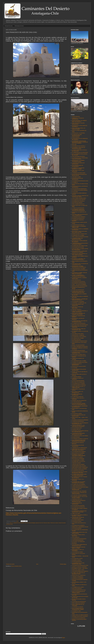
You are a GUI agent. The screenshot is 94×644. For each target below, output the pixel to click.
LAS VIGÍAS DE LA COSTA (77, 559)
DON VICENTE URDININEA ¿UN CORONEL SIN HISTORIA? (78, 314)
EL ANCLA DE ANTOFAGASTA (78, 290)
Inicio (37, 564)
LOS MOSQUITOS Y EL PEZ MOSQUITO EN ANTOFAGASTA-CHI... (80, 423)
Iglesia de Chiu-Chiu (39, 523)
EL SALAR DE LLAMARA (77, 414)
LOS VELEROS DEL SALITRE (78, 247)
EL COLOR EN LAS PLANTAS (78, 470)
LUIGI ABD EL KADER (76, 177)
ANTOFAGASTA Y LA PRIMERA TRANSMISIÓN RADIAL (78, 161)
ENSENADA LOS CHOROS (77, 457)
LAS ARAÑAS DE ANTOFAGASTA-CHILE (80, 181)
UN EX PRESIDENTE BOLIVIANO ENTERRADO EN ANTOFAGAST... (79, 441)
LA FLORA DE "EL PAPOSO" (78, 607)
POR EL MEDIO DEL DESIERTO (78, 603)
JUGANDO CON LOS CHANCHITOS (79, 401)
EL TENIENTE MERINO (77, 377)
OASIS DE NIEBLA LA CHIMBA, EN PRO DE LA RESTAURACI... (80, 249)
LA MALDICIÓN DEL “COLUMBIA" (79, 269)
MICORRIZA (74, 543)
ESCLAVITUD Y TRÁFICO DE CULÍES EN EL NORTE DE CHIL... (79, 232)
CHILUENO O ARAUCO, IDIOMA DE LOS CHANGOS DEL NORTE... (80, 196)
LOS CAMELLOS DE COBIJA (78, 334)
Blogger (63, 638)
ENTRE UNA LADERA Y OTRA (78, 570)
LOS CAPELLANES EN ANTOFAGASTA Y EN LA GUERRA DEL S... (80, 215)
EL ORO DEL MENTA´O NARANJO (79, 385)
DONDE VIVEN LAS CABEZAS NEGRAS (80, 615)
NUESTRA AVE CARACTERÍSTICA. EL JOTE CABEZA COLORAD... (80, 254)
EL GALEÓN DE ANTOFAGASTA (78, 507)
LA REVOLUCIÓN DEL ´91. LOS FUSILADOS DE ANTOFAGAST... (78, 426)
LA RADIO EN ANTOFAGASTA (78, 421)
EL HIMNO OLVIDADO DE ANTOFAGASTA (77, 395)
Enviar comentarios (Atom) (16, 566)
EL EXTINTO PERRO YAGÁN (78, 520)
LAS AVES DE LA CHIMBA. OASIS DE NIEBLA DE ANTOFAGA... (79, 273)
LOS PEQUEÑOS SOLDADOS (78, 301)
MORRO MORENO (76, 137)
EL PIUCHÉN (75, 368)
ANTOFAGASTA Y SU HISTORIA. (78, 133)
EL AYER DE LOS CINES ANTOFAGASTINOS (77, 135)
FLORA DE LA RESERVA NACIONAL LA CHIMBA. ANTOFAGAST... (80, 311)
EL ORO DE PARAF (76, 437)
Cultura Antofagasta (32, 523)
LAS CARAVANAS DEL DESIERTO (79, 452)
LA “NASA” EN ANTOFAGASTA (78, 208)
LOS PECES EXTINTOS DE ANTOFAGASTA (77, 179)
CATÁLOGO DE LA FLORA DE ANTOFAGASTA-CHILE (78, 518)
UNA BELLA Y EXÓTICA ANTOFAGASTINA (77, 489)
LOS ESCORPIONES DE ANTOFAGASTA (77, 504)
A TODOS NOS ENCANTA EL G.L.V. (79, 486)
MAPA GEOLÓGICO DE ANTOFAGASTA (80, 325)
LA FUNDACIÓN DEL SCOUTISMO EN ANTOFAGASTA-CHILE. (80, 321)
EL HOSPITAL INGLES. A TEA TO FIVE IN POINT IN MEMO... (80, 497)
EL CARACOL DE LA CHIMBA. (78, 338)
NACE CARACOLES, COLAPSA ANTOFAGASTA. (78, 124)
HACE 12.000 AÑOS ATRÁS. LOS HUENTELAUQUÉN (79, 129)
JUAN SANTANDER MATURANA (78, 156)
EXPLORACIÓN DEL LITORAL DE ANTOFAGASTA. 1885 (79, 329)
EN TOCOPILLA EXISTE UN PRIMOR (79, 469)
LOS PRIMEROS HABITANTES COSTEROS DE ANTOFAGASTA (78, 210)
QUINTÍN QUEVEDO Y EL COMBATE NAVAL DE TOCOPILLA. (79, 121)
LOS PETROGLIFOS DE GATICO (78, 282)
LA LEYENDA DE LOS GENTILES (79, 618)
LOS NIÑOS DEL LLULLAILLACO (78, 462)
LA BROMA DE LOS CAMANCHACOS (79, 448)
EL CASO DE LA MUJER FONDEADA (79, 495)
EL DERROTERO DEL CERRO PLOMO (80, 246)
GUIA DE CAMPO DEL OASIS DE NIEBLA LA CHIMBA (79, 548)
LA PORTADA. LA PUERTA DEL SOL (79, 303)
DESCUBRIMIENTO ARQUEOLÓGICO (80, 341)
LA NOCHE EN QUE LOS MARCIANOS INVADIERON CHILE (80, 352)
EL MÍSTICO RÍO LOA (76, 429)
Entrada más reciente (10, 564)
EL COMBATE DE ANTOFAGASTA (79, 323)
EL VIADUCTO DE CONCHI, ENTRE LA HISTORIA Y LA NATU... (80, 516)
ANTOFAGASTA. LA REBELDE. (78, 335)
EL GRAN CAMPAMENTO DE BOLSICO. (80, 347)
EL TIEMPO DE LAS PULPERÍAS (78, 484)
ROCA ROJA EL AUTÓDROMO (78, 459)
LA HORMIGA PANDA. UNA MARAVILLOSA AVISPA (77, 239)
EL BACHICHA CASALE (77, 521)
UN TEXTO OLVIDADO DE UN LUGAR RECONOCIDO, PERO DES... (80, 472)
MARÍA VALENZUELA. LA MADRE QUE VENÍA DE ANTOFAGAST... (80, 299)
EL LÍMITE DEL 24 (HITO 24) (78, 397)
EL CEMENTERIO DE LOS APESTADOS (80, 153)
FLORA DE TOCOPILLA (77, 309)
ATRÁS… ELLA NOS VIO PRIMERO (79, 285)
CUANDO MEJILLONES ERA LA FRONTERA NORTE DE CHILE (78, 292)
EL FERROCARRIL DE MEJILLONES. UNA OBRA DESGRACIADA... (79, 475)
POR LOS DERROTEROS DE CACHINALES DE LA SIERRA (78, 609)
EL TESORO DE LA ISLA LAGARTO (79, 337)
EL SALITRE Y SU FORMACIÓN (78, 542)
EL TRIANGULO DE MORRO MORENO (80, 190)
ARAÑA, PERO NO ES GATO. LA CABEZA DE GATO (78, 387)
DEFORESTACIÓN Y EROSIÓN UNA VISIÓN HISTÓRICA (79, 493)
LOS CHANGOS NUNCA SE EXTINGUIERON (77, 166)
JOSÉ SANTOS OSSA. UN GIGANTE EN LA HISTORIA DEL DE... (80, 264)
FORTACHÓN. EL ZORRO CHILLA (79, 354)
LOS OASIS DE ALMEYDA (77, 203)
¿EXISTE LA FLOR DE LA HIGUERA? (79, 567)
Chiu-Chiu (26, 523)
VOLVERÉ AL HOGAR (76, 560)
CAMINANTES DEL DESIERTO (19, 523)
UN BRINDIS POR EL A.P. (77, 499)
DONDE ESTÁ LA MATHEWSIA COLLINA (80, 527)
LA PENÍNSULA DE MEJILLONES (79, 173)
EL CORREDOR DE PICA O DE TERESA (80, 436)
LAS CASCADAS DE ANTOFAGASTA (79, 189)
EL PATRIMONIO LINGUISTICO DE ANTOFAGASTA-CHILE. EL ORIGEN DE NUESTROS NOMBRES (80, 142)
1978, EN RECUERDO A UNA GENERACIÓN (78, 305)
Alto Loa (11, 523)
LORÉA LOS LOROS (76, 513)
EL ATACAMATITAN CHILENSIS (78, 506)
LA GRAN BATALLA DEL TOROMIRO (79, 491)
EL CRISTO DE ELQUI (76, 340)
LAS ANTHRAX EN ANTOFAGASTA (79, 602)
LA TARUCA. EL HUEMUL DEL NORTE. (80, 362)
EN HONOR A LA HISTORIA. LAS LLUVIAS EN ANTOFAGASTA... (78, 259)
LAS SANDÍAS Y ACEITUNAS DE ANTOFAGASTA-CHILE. (78, 148)
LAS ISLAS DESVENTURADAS (78, 381)
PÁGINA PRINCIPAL (76, 117)
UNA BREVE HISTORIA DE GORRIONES (80, 420)
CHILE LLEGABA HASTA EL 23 (78, 204)
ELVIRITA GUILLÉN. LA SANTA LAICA (79, 234)
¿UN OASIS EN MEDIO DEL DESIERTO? (80, 571)
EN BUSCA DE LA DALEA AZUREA (79, 366)
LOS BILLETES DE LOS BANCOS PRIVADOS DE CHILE (79, 501)
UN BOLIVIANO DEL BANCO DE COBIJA (80, 487)
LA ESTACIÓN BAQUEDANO (78, 540)
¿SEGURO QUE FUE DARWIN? (78, 464)
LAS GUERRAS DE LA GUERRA (78, 384)
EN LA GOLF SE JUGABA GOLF (78, 382)
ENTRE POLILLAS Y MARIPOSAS (79, 575)
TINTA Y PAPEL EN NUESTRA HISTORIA (80, 237)
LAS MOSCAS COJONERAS (78, 578)
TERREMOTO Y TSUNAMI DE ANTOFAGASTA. (78, 119)
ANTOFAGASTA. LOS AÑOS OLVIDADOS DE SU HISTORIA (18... (79, 267)
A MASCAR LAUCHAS (76, 463)
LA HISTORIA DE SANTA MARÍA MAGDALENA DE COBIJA (78, 434)
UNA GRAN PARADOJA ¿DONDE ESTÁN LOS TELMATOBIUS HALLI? (79, 404)
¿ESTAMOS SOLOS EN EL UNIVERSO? (80, 616)
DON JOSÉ (74, 145)
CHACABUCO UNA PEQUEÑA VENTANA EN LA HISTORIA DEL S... (80, 431)
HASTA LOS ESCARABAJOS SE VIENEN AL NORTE (78, 592)
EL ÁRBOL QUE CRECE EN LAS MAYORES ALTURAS (78, 573)
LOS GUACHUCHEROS (77, 528)
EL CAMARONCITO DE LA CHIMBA (79, 361)
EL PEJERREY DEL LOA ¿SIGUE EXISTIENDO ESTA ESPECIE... (79, 482)
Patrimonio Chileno (47, 523)
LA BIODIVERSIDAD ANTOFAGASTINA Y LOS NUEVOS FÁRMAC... (80, 244)
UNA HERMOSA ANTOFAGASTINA (79, 283)
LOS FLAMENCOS (76, 537)
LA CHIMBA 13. (75, 182)
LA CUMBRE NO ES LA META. (78, 587)
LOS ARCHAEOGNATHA (77, 561)
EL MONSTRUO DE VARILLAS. (78, 225)
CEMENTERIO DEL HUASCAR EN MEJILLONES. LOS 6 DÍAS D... (79, 450)
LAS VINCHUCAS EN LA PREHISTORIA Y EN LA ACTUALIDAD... (80, 158)
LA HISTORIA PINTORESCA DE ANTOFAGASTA (78, 163)
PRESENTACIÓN (9, 26)
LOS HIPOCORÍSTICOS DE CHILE (79, 590)
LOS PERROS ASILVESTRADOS (78, 350)
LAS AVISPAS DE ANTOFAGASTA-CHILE (80, 565)
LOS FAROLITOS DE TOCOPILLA (79, 146)
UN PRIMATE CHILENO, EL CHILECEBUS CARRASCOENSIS (79, 455)
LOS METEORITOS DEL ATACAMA (79, 466)
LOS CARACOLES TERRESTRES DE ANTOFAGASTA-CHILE (79, 545)
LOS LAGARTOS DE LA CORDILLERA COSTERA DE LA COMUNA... (80, 252)
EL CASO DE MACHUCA (77, 402)
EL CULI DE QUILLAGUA (77, 428)
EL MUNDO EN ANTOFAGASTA (78, 218)
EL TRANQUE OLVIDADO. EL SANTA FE (80, 439)
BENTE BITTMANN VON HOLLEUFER (80, 286)
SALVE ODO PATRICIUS (77, 589)
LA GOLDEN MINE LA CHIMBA (78, 460)
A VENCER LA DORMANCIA (78, 577)
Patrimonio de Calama (54, 523)
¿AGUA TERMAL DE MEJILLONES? (79, 198)
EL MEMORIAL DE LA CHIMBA (78, 235)
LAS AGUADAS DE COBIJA (77, 552)
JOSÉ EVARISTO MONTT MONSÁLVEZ (80, 467)
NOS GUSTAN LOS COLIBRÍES (78, 453)
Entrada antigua (63, 564)
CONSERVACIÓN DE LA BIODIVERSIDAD (77, 364)
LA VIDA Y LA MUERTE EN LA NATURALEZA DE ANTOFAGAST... (79, 276)
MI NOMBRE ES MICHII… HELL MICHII (80, 568)
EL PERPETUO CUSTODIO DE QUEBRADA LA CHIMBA (78, 168)
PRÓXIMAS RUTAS (19, 26)
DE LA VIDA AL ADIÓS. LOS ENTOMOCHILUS (77, 392)
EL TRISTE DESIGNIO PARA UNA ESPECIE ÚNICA (79, 415)
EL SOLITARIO (75, 192)
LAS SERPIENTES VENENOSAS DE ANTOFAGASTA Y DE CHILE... (79, 511)
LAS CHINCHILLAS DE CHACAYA (79, 200)
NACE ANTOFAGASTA (76, 280)
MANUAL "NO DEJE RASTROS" (78, 345)
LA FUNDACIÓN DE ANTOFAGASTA (79, 539)
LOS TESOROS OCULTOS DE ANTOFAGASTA (78, 446)
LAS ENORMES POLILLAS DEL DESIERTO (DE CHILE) (78, 564)
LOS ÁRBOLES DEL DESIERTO (78, 525)
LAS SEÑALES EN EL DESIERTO (79, 217)
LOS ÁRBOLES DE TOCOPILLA (78, 201)
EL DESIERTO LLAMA (76, 611)
